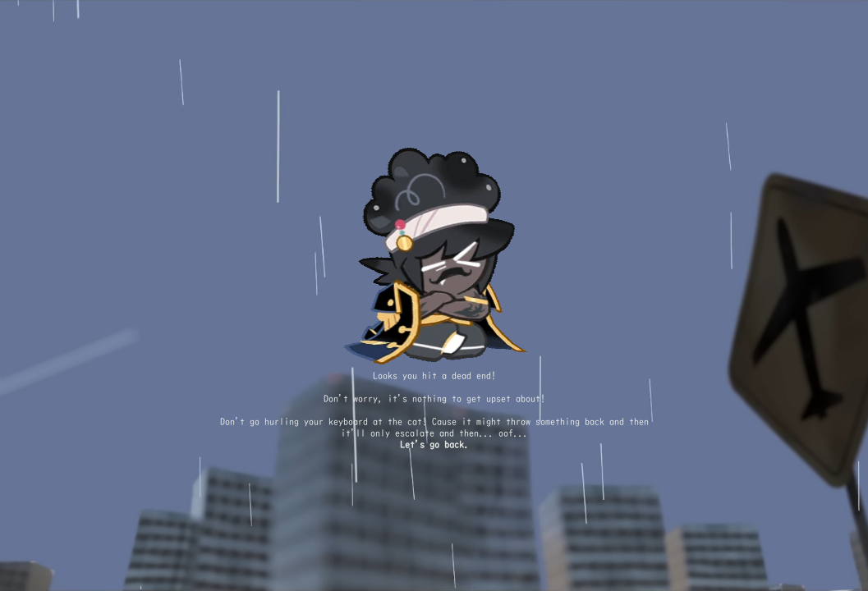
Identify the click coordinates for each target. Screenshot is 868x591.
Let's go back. (434, 445)
